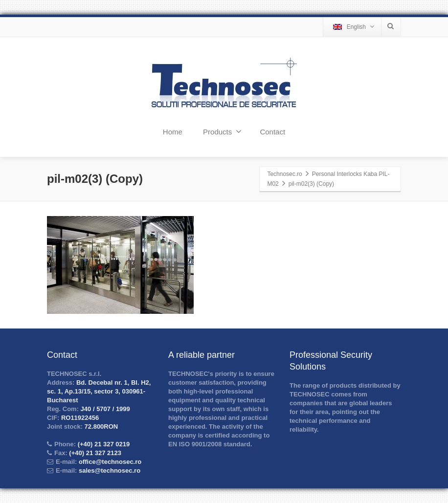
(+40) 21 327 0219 (103, 444)
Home (173, 132)
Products (222, 131)
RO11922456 (79, 418)
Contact (272, 132)
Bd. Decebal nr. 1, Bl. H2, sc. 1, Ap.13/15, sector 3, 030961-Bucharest (99, 391)
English (354, 27)
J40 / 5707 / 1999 (104, 409)
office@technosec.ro (110, 462)
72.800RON (100, 426)
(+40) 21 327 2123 (94, 453)
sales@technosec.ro (110, 470)
